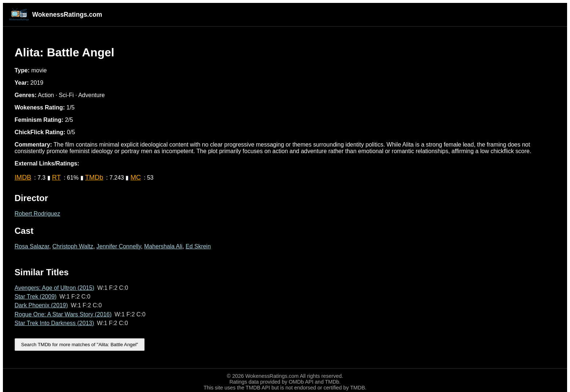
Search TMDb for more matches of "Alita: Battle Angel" (80, 345)
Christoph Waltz (73, 246)
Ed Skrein (198, 246)
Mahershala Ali (163, 246)
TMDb (94, 177)
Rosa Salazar (32, 246)
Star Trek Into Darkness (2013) (54, 323)
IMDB (23, 177)
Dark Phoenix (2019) (41, 305)
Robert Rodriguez (37, 214)
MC (136, 177)
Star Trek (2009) (36, 297)
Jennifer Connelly (119, 246)
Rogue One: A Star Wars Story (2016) (63, 314)
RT (56, 177)
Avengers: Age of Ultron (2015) (54, 288)
